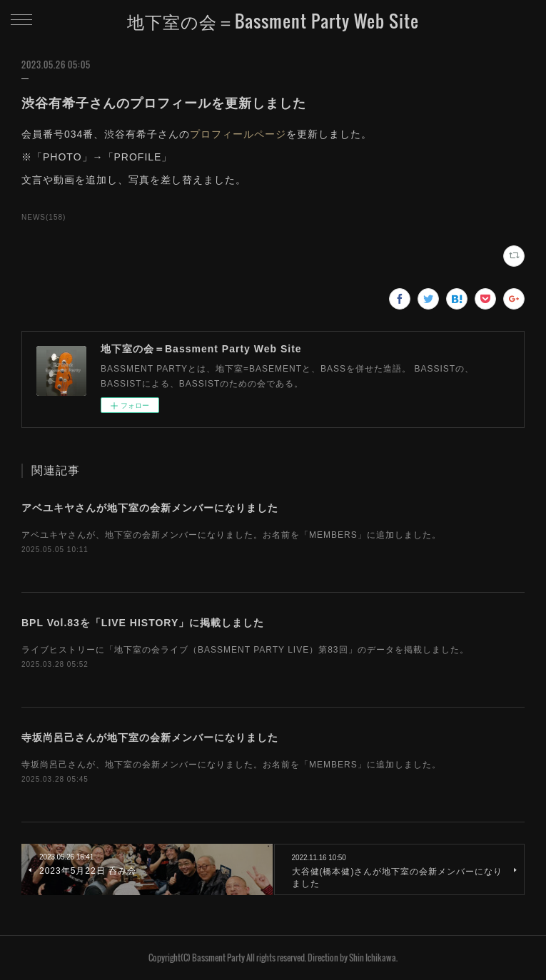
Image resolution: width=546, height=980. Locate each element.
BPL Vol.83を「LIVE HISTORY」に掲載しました (143, 623)
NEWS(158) (44, 217)
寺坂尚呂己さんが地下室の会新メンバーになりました (150, 737)
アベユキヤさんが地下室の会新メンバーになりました (150, 508)
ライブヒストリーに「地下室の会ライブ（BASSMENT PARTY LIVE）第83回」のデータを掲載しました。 (245, 650)
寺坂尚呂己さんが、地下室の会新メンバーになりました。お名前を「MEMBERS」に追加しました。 (231, 765)
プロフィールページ (238, 134)
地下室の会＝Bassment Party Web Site (273, 21)
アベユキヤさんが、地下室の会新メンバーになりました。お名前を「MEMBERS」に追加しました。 (231, 535)
